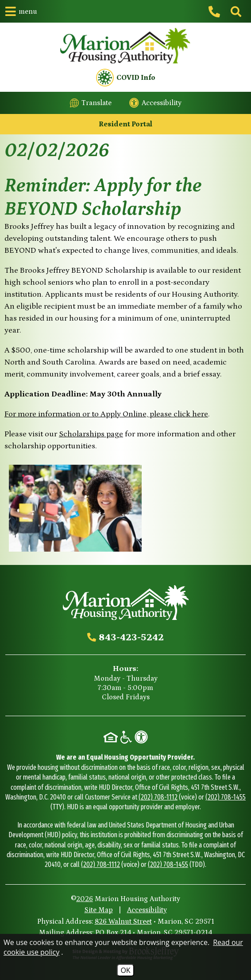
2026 (85, 899)
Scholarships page (91, 434)
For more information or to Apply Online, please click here (106, 414)
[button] (21, 11)
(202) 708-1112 (158, 797)
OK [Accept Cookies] (125, 970)
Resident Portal (125, 124)
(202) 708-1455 (226, 797)
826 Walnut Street (123, 921)
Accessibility (147, 910)
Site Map (99, 910)
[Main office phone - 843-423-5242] (216, 12)
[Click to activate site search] (235, 12)
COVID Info (126, 78)
